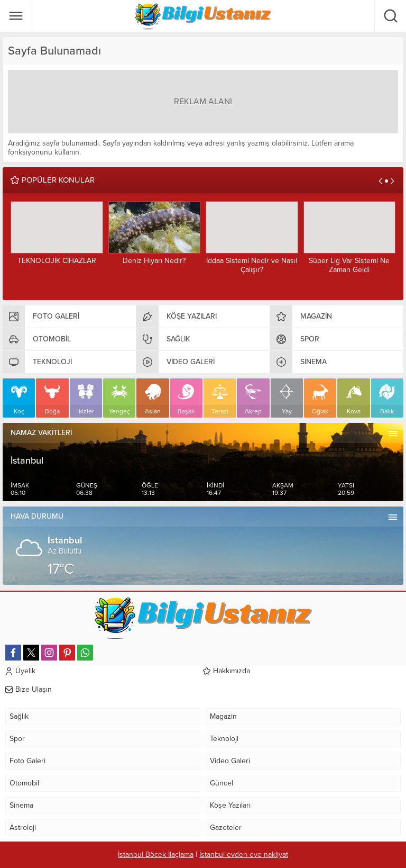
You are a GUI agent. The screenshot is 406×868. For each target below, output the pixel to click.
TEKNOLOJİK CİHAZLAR (57, 261)
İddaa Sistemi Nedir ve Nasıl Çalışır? (252, 265)
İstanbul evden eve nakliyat (244, 855)
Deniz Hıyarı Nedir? (154, 261)
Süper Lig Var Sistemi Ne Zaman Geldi (349, 265)
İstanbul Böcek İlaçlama (156, 855)
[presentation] (381, 181)
